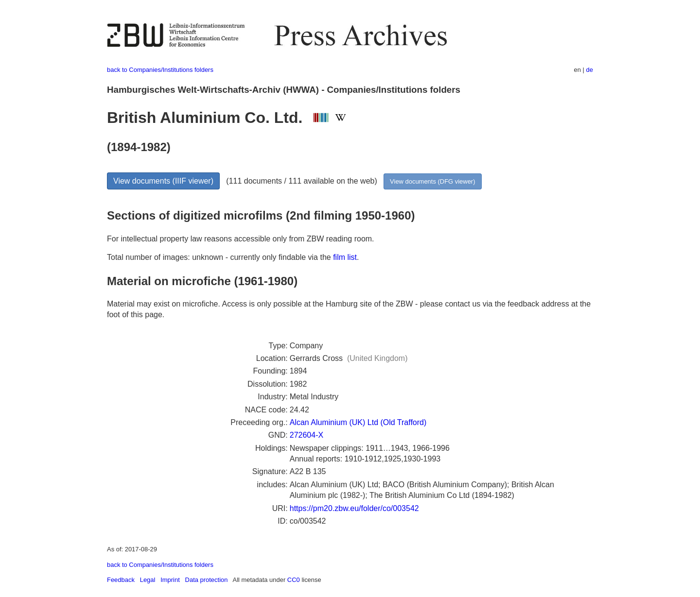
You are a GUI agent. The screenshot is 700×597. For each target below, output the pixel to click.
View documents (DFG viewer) (432, 181)
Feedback (121, 580)
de (590, 70)
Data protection (207, 580)
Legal (148, 580)
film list (345, 257)
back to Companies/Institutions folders (160, 70)
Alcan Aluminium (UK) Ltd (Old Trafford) (358, 422)
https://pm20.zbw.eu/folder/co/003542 (354, 508)
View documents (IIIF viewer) (163, 181)
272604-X (306, 435)
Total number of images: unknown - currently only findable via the (220, 257)
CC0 (294, 580)
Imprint (170, 580)
